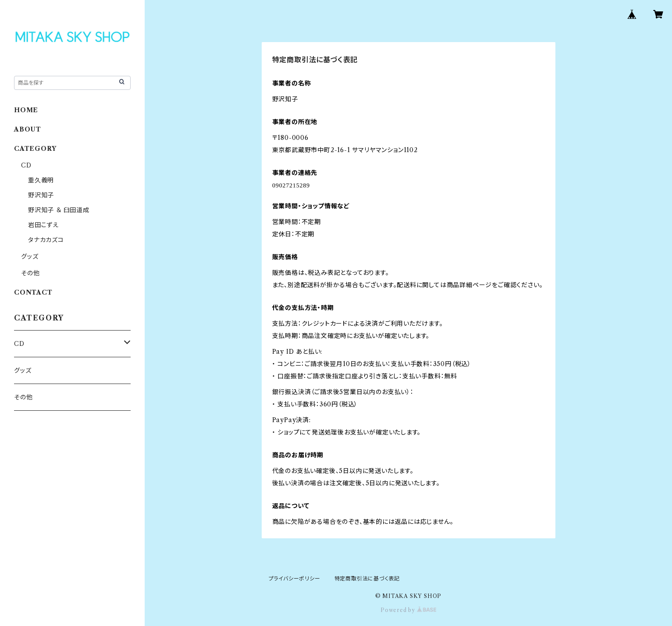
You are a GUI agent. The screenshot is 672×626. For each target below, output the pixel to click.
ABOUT (28, 129)
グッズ (30, 256)
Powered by (408, 610)
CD (26, 165)
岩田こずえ (43, 225)
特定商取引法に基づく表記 (367, 578)
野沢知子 (41, 195)
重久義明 (41, 180)
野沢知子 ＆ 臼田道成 (59, 210)
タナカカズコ (46, 240)
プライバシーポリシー (295, 578)
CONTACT (33, 292)
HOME (26, 110)
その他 (30, 273)
